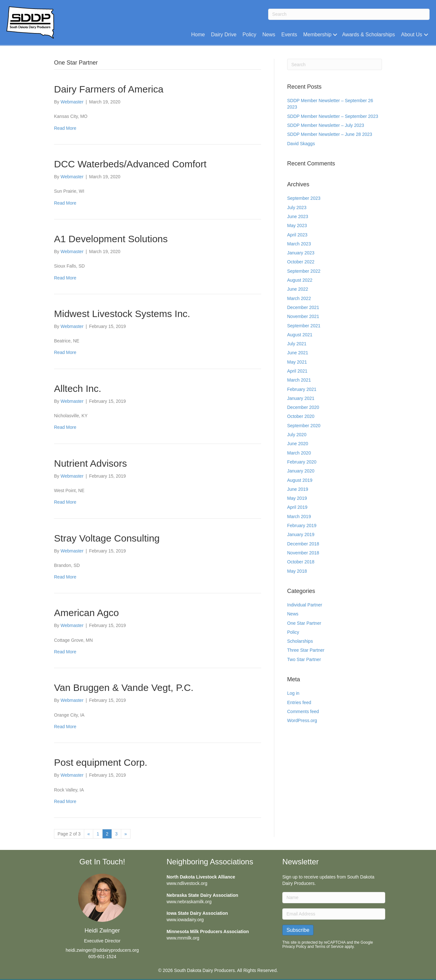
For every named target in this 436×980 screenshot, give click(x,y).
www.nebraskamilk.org (189, 902)
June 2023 (298, 216)
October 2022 (301, 262)
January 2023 (301, 253)
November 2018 (303, 553)
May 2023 (297, 225)
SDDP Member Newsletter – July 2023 (326, 125)
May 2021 (297, 362)
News (293, 614)
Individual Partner (305, 605)
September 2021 (304, 326)
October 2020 (301, 416)
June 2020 (298, 444)
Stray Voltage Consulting (107, 538)
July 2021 (297, 344)
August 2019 (300, 480)
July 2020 (297, 435)
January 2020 (301, 471)
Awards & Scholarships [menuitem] (368, 35)
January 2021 (301, 398)
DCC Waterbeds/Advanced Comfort (130, 164)
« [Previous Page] (89, 834)
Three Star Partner (306, 650)
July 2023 (297, 207)
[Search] (349, 14)
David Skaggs (301, 144)
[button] (335, 35)
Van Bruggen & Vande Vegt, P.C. (124, 688)
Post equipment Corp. (101, 762)
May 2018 (297, 571)
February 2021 (302, 389)
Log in (293, 693)
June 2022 (298, 289)
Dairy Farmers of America (109, 89)
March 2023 (299, 244)
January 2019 (301, 534)
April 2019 (297, 507)
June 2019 (298, 489)
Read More (65, 128)
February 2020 (302, 462)
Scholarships (300, 641)
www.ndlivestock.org (187, 883)
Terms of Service (329, 947)
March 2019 (299, 516)
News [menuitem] (269, 35)
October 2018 (301, 562)
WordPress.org (302, 720)
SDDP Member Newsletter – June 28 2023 (330, 134)
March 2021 (299, 380)
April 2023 (297, 235)
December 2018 (303, 544)
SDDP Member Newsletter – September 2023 (333, 116)
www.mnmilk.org (183, 938)
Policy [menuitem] (249, 35)
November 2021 (303, 316)
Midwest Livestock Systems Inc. (122, 314)
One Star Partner (304, 623)
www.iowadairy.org (185, 920)
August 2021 (300, 335)
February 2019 (302, 525)
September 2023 (304, 198)
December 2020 (303, 407)
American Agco (86, 613)
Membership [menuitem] (317, 35)
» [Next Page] (126, 834)
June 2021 (298, 353)
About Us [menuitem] (412, 35)
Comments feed (303, 711)
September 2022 (304, 271)
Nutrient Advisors (91, 463)
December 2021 (303, 307)
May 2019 (297, 498)
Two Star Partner (304, 659)
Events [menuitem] (289, 35)
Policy (293, 632)
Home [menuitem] (198, 35)
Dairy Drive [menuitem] (224, 35)
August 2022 (300, 280)
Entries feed (299, 702)
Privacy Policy (294, 947)
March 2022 (299, 298)
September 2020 (304, 426)
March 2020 (299, 453)
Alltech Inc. (78, 388)
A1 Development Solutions (111, 239)
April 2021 (297, 371)
